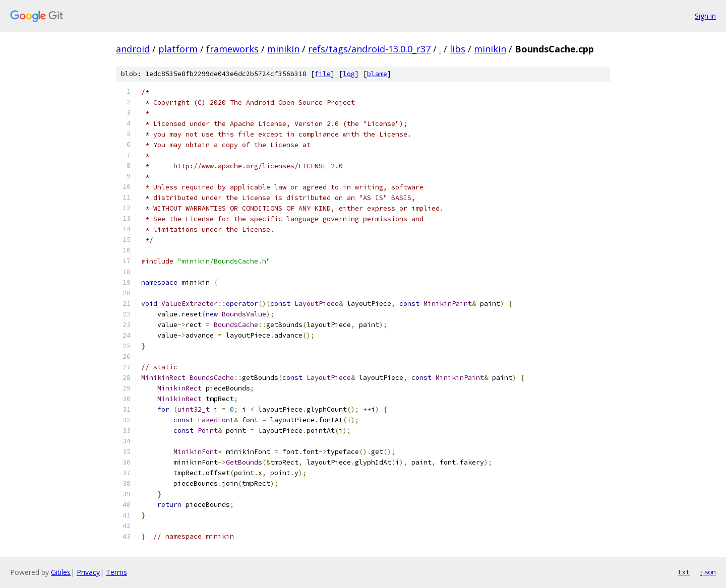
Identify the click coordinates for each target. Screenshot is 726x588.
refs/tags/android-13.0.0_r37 (369, 49)
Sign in (705, 16)
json (708, 572)
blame (377, 74)
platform (178, 49)
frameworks (232, 49)
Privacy (88, 572)
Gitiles (61, 572)
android (133, 49)
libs (458, 49)
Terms (116, 572)
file (323, 74)
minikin (283, 49)
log (349, 74)
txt (684, 572)
